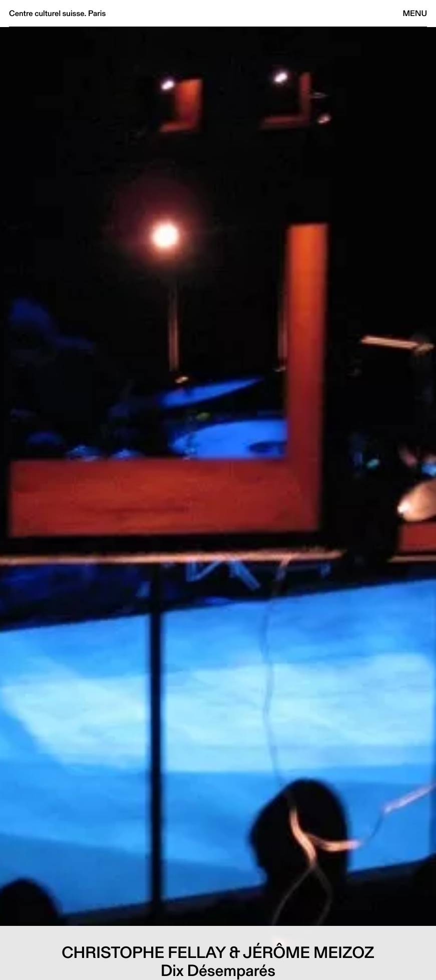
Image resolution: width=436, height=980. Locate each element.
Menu (415, 13)
